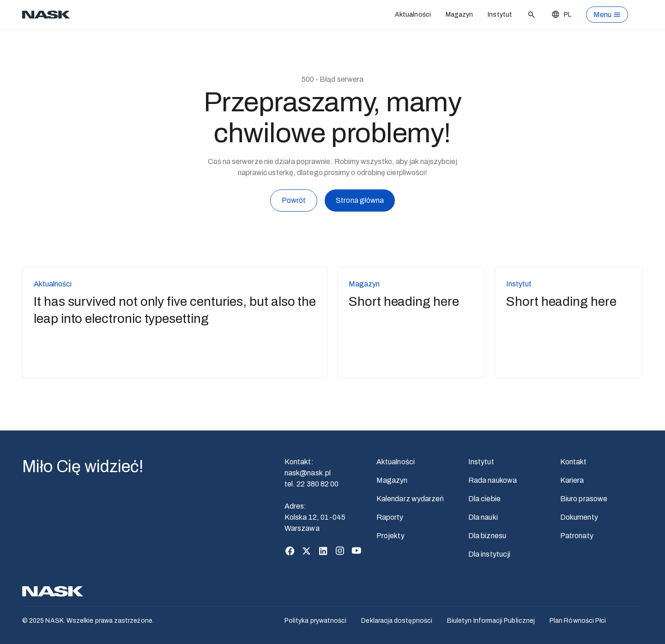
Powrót (294, 200)
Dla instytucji (489, 554)
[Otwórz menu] (607, 15)
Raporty (390, 517)
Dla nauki (483, 517)
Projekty (390, 536)
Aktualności (413, 15)
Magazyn (459, 15)
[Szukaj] (532, 15)
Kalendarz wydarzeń (410, 499)
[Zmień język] (561, 15)
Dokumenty (579, 517)
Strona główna (360, 202)
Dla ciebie (484, 499)
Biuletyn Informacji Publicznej (491, 621)
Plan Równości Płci (578, 621)
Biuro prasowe (584, 499)
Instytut (500, 15)
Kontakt (574, 462)
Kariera (572, 480)
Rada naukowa (493, 480)
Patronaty (577, 536)
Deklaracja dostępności (397, 621)
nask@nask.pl (308, 473)
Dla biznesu (487, 536)
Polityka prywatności (315, 621)
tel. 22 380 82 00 (311, 484)
